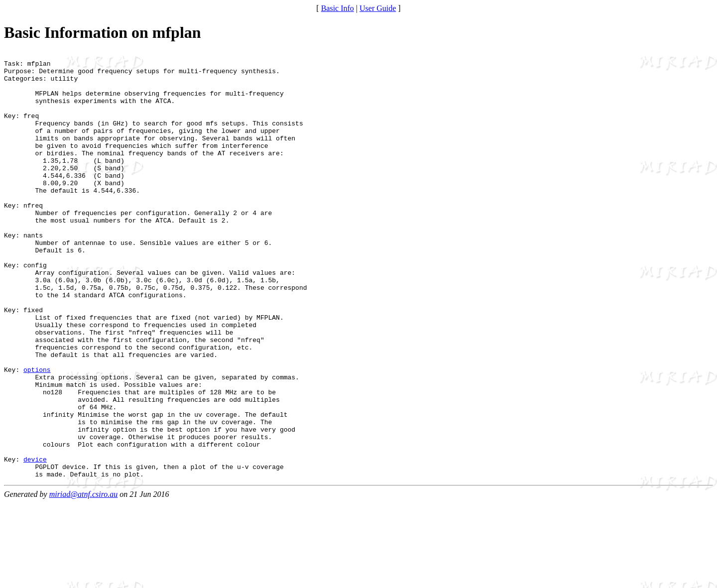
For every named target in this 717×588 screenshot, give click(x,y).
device (35, 541)
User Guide (378, 8)
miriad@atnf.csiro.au (84, 579)
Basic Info (338, 8)
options (37, 434)
